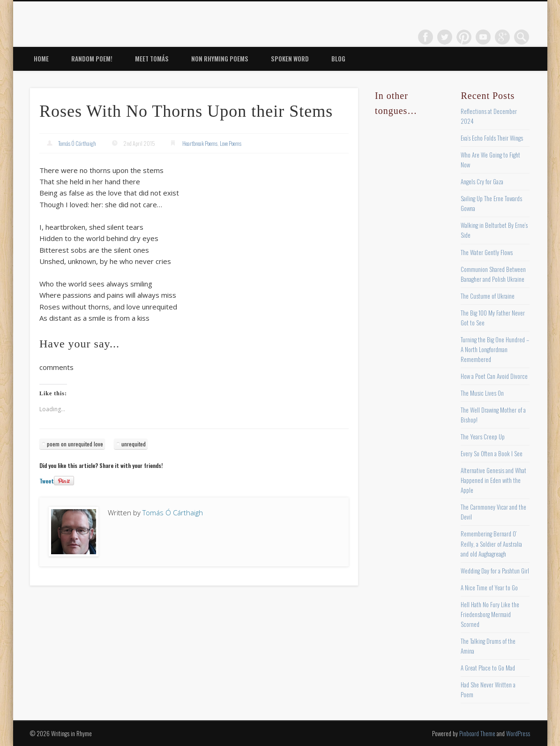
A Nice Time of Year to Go (489, 588)
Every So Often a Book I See (492, 453)
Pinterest (464, 37)
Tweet (47, 481)
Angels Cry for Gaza (482, 181)
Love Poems (231, 143)
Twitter (445, 37)
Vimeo (483, 37)
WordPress (518, 733)
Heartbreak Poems (200, 143)
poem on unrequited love (75, 444)
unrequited (134, 444)
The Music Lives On (482, 393)
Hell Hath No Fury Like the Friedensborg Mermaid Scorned (490, 614)
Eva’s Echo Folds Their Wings (492, 138)
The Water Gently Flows (487, 252)
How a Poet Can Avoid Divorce (494, 376)
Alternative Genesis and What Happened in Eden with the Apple (493, 480)
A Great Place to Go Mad (488, 668)
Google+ (502, 37)
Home (41, 59)
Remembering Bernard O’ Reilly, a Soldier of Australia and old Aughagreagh (491, 543)
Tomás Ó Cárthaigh (77, 143)
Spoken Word (290, 59)
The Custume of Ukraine (488, 296)
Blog (338, 59)
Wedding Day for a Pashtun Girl (495, 571)
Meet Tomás (152, 59)
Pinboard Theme (477, 733)
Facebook (426, 37)
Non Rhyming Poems (220, 59)
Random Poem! (92, 59)
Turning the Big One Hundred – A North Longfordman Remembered (495, 349)
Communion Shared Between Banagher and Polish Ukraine (493, 274)
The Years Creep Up (483, 437)
